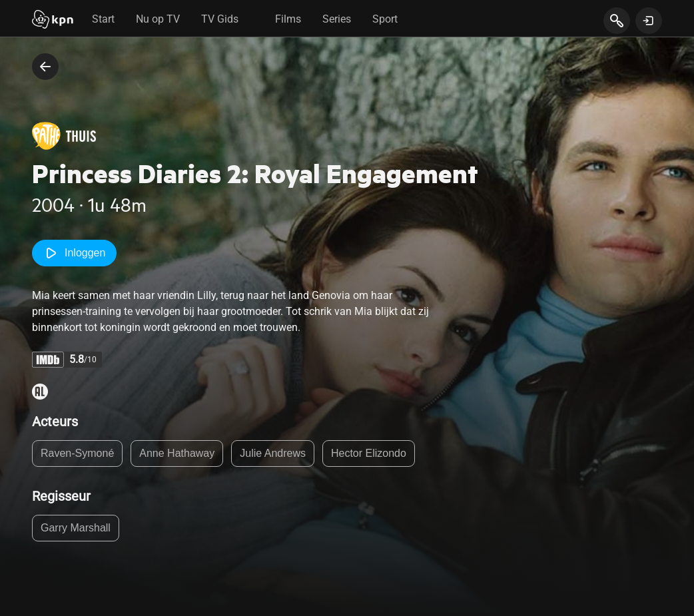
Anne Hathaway (177, 453)
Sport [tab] (385, 19)
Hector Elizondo (369, 453)
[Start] (53, 21)
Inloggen (74, 253)
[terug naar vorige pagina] (45, 67)
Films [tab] (288, 19)
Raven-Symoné (77, 453)
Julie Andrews (273, 453)
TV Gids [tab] (220, 19)
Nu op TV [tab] (158, 19)
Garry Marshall (76, 528)
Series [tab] (337, 19)
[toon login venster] (649, 21)
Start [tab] (103, 19)
